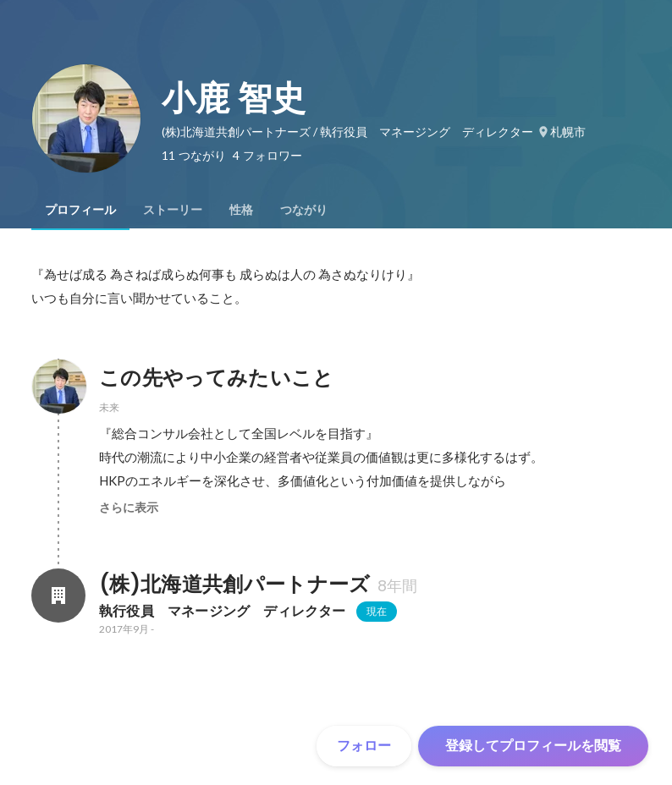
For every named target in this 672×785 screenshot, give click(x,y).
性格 (241, 210)
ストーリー (173, 210)
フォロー (364, 746)
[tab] (80, 210)
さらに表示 (129, 508)
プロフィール (80, 210)
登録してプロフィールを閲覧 (533, 746)
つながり (304, 210)
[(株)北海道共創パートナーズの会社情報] (58, 596)
